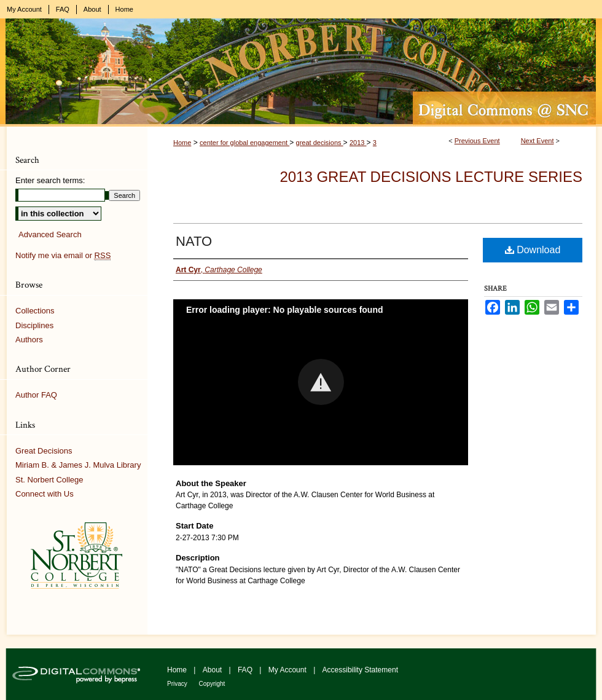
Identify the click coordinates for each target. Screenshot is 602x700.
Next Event (537, 141)
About (213, 670)
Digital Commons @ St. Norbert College (301, 73)
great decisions (320, 143)
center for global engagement (244, 143)
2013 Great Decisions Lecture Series (431, 177)
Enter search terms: (50, 180)
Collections (35, 311)
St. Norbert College (49, 480)
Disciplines (34, 325)
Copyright (212, 684)
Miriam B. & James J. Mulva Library (78, 465)
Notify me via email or (63, 256)
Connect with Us (45, 494)
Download (533, 250)
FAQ (246, 670)
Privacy (178, 684)
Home (182, 143)
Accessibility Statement (360, 670)
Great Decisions (44, 451)
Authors (29, 340)
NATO (194, 241)
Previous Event (477, 141)
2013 (358, 143)
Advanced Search (50, 234)
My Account (288, 670)
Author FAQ (36, 395)
